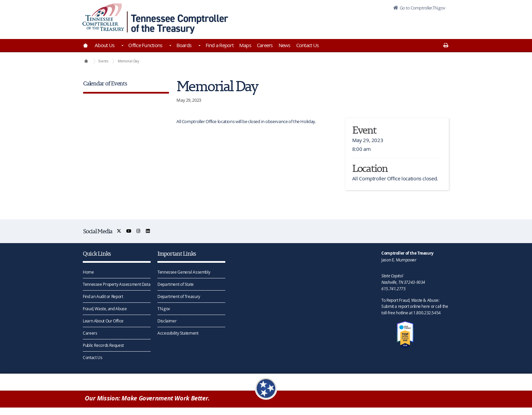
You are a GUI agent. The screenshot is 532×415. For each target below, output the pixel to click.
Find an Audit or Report (103, 296)
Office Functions (145, 45)
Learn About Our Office (103, 320)
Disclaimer (167, 320)
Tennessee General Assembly (184, 272)
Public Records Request (103, 345)
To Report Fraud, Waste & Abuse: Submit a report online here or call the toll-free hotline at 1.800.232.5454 (415, 306)
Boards (184, 45)
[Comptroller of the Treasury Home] (86, 61)
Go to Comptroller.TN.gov (421, 8)
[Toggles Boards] (199, 46)
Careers (265, 45)
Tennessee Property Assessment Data (117, 284)
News (284, 45)
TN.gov (164, 308)
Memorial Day (128, 61)
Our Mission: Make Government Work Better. (147, 399)
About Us (104, 45)
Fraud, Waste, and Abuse (105, 308)
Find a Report (220, 45)
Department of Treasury (179, 296)
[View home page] (103, 18)
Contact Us (308, 45)
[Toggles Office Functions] (170, 46)
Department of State (176, 284)
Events (103, 61)
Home (88, 272)
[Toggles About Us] (122, 46)
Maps (245, 45)
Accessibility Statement (178, 333)
